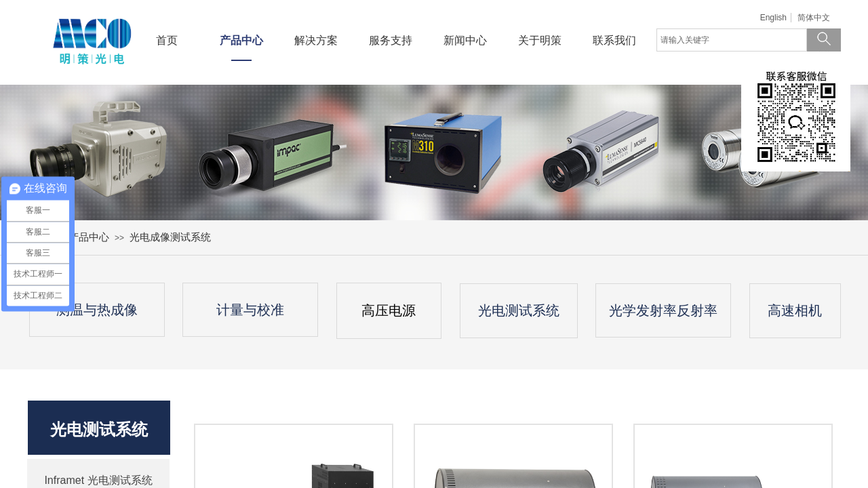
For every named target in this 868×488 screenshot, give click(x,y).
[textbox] (732, 40)
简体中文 (814, 18)
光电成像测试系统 (170, 237)
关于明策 (540, 40)
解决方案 (316, 40)
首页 (167, 40)
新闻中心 (465, 40)
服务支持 (391, 40)
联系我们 (614, 40)
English (773, 18)
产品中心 (241, 40)
